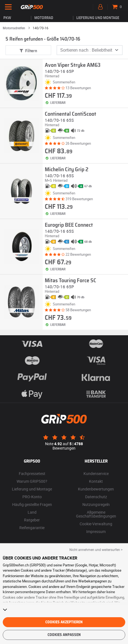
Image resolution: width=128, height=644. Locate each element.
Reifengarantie (32, 528)
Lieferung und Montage (98, 18)
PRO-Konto (32, 497)
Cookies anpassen (64, 635)
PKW (7, 18)
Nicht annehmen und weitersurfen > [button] (96, 550)
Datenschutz (96, 497)
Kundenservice (96, 473)
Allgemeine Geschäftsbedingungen (96, 514)
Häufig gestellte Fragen (32, 504)
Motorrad (44, 18)
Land (32, 512)
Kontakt (96, 481)
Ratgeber (32, 520)
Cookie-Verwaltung (96, 524)
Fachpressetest (32, 473)
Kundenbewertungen (96, 489)
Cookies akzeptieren (64, 622)
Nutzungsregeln (96, 504)
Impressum (96, 531)
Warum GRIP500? (32, 481)
